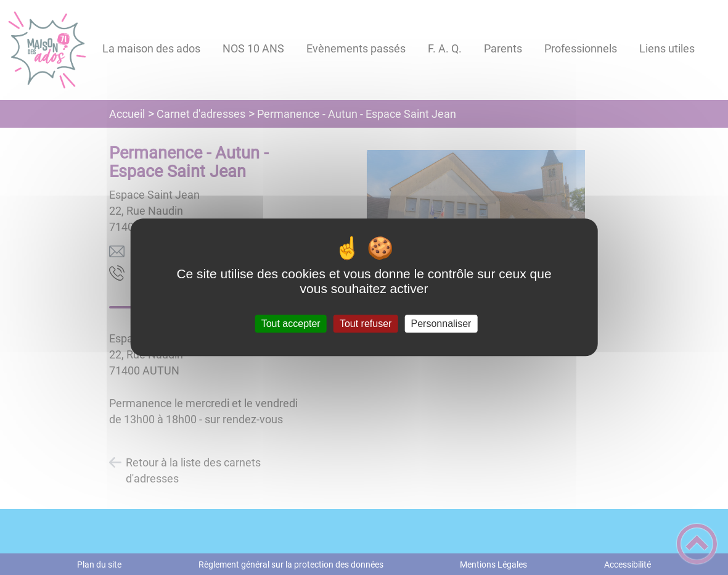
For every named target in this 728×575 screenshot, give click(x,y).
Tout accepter (291, 324)
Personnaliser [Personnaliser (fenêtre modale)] (441, 324)
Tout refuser (366, 324)
